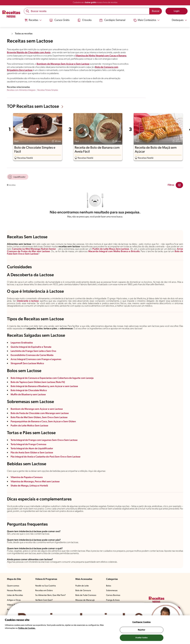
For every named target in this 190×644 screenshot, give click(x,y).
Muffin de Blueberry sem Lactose (28, 395)
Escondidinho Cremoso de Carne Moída (32, 355)
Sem (15, 254)
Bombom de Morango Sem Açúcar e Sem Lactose (63, 64)
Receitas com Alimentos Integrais (21, 90)
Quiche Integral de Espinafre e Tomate (31, 347)
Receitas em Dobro (44, 591)
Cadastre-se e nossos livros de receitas (95, 3)
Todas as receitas (24, 34)
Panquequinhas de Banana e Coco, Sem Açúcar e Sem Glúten (43, 422)
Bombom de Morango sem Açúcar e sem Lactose (37, 409)
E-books (85, 20)
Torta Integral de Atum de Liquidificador (32, 449)
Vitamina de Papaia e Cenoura (27, 477)
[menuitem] (33, 21)
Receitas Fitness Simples (48, 90)
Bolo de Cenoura (83, 591)
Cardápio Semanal (112, 20)
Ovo (20, 254)
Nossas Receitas (14, 591)
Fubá (10, 254)
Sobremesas (112, 591)
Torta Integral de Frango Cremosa (28, 444)
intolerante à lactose (28, 301)
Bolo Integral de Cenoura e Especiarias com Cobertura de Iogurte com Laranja (52, 378)
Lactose (34, 254)
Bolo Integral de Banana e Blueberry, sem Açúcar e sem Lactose (44, 386)
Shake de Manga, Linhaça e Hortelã (29, 486)
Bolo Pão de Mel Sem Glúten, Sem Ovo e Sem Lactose (39, 417)
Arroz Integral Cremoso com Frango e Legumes (36, 359)
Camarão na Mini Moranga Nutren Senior (34, 249)
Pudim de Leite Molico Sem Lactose (29, 426)
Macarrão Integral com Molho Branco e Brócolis (114, 252)
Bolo (177, 252)
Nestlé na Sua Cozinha (46, 586)
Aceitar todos (142, 638)
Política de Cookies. (27, 628)
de (181, 252)
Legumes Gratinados (22, 343)
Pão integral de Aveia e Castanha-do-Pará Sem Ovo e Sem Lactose (46, 457)
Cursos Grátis (60, 20)
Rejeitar (142, 630)
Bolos (109, 586)
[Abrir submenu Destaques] (177, 20)
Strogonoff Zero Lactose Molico (27, 364)
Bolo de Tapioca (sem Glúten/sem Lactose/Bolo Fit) (38, 382)
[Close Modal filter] (179, 185)
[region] (95, 630)
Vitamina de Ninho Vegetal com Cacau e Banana (101, 56)
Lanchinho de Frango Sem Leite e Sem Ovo (33, 351)
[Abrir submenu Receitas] (33, 20)
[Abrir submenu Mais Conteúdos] (147, 20)
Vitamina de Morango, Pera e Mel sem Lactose (35, 482)
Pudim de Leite (82, 586)
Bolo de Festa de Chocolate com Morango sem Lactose (40, 413)
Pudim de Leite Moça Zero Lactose (111, 249)
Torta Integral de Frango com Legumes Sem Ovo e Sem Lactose (44, 440)
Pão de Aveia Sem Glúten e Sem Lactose (32, 453)
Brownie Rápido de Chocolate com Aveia (29, 53)
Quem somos (13, 586)
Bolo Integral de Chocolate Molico (29, 391)
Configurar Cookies (142, 622)
